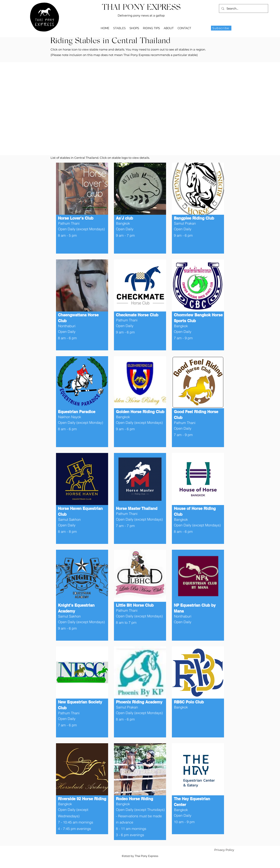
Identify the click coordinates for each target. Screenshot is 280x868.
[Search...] (243, 8)
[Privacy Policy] (224, 850)
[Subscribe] (221, 28)
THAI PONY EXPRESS (141, 8)
